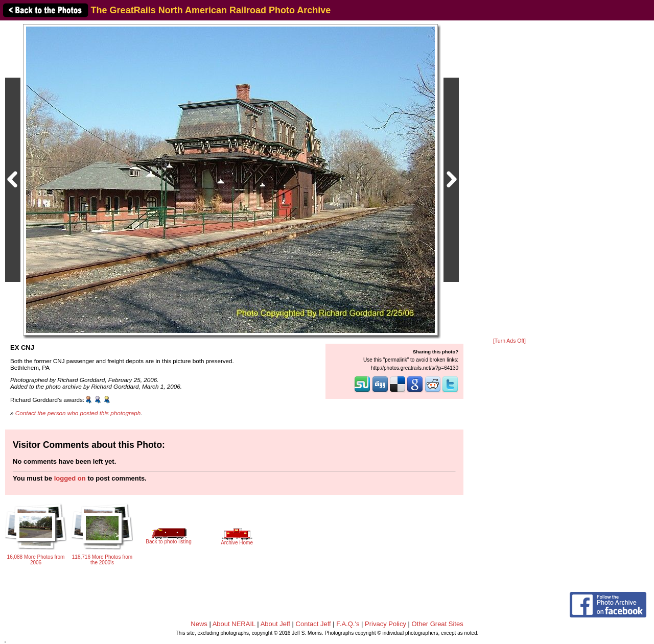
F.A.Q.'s (348, 624)
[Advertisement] (509, 180)
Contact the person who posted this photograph (78, 413)
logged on (70, 478)
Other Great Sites (438, 624)
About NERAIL (234, 624)
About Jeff (275, 624)
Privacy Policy (386, 624)
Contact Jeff (313, 624)
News (199, 624)
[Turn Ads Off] (509, 341)
